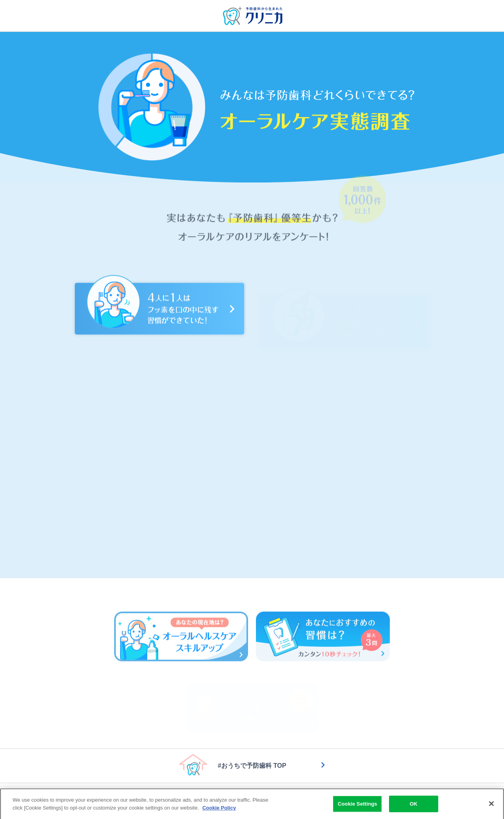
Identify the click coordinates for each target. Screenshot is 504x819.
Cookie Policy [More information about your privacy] (219, 810)
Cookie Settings (358, 806)
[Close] (491, 806)
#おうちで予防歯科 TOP (252, 766)
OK (413, 806)
